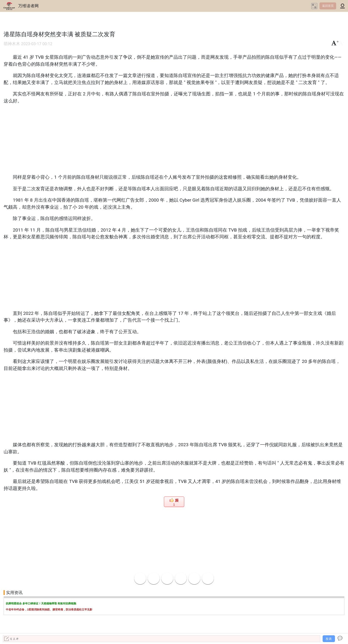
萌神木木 (12, 44)
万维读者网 (28, 6)
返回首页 (328, 6)
